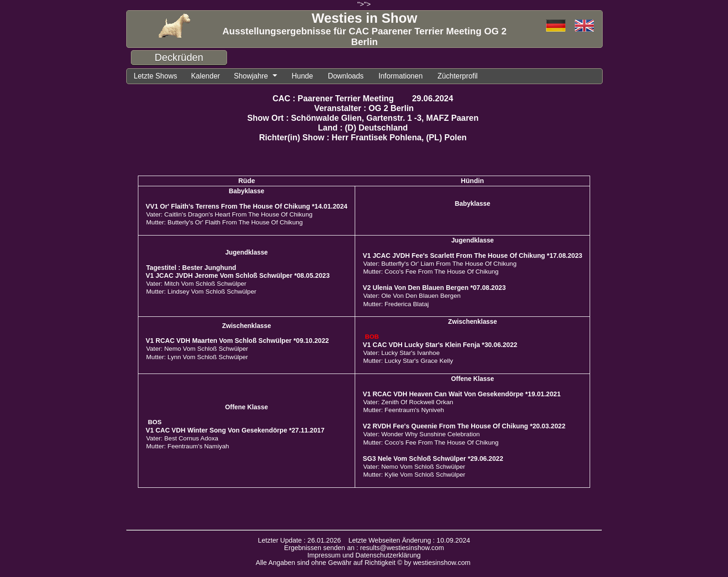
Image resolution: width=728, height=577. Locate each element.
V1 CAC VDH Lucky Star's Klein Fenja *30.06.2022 (440, 345)
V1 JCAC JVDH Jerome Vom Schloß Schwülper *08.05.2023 (238, 275)
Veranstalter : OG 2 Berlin (364, 108)
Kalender (205, 76)
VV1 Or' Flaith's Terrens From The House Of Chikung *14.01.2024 (247, 206)
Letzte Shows (155, 76)
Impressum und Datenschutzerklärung (364, 555)
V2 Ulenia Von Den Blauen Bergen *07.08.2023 (434, 288)
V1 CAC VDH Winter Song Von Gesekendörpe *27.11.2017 (235, 430)
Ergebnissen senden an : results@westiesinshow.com (364, 548)
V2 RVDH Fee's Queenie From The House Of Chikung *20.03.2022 (464, 426)
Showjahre (251, 76)
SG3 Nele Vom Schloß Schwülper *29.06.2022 (433, 459)
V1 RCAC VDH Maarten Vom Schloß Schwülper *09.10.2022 (237, 341)
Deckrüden (179, 57)
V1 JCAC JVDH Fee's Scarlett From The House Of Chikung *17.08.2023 (472, 256)
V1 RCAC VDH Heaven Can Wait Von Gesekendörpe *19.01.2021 (461, 394)
